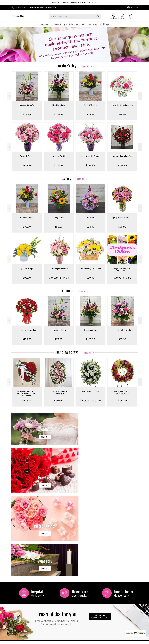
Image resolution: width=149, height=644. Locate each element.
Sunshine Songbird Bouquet (90, 269)
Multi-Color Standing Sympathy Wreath (122, 392)
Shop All (85, 66)
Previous (9, 96)
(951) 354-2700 (21, 7)
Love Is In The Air (59, 156)
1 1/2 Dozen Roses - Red (27, 330)
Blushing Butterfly (27, 105)
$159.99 (59, 114)
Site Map (133, 642)
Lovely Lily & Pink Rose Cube (122, 105)
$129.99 (27, 339)
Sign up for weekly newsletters (100, 533)
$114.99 (59, 165)
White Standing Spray (90, 391)
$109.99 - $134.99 (90, 400)
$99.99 (27, 278)
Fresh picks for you (57, 534)
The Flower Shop (18, 16)
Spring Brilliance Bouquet (122, 218)
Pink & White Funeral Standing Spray (59, 392)
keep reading (79, 566)
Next (140, 96)
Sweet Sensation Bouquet (90, 156)
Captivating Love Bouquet (59, 269)
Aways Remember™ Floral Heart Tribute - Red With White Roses (27, 393)
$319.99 (27, 400)
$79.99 (27, 114)
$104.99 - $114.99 (59, 278)
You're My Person (27, 156)
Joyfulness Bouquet (27, 269)
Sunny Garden (59, 218)
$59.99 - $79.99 (122, 278)
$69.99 (59, 227)
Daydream (90, 218)
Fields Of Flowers (90, 105)
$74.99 (122, 114)
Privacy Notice (106, 642)
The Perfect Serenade (122, 330)
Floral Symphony (59, 105)
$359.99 (59, 400)
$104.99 (27, 165)
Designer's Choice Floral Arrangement (122, 270)
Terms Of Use (94, 642)
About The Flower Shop (22, 562)
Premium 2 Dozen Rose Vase (122, 156)
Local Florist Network (120, 642)
